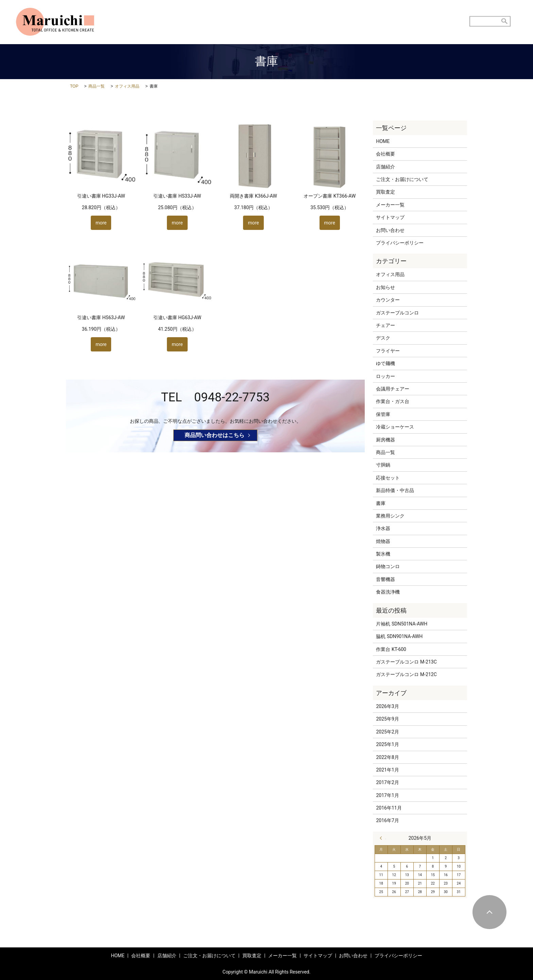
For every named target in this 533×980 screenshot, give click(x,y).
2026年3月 (387, 706)
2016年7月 (387, 820)
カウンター (388, 300)
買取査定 (367, 22)
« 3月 (383, 838)
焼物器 (383, 541)
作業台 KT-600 (391, 649)
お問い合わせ (443, 22)
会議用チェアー (393, 389)
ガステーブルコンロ (397, 313)
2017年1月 (387, 795)
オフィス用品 (127, 86)
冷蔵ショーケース (395, 427)
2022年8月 (387, 757)
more (101, 223)
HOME (245, 22)
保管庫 (383, 414)
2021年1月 (387, 770)
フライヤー (388, 351)
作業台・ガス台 (393, 401)
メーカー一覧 (390, 205)
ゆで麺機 (385, 363)
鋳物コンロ (388, 566)
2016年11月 (389, 808)
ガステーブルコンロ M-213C (406, 662)
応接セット (388, 478)
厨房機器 (385, 440)
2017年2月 (387, 782)
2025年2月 (387, 732)
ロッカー (385, 376)
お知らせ (385, 287)
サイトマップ (390, 217)
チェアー (385, 325)
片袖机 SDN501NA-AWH (402, 624)
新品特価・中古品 (395, 490)
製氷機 (383, 554)
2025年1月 (387, 744)
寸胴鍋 (383, 465)
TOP (74, 86)
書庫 (381, 503)
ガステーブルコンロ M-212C (406, 674)
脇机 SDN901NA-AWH (399, 636)
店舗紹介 (273, 22)
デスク (383, 338)
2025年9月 (387, 719)
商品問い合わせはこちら (214, 435)
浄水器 (383, 528)
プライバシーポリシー (400, 243)
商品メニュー (403, 22)
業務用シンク (390, 516)
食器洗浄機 (388, 592)
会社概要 (385, 154)
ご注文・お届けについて (320, 22)
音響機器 (385, 579)
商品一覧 (97, 86)
